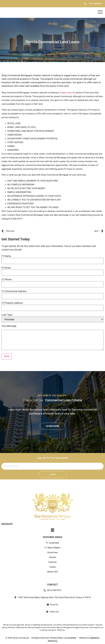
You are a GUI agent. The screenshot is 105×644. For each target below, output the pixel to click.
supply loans (66, 93)
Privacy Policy (57, 638)
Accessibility (70, 638)
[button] (52, 531)
